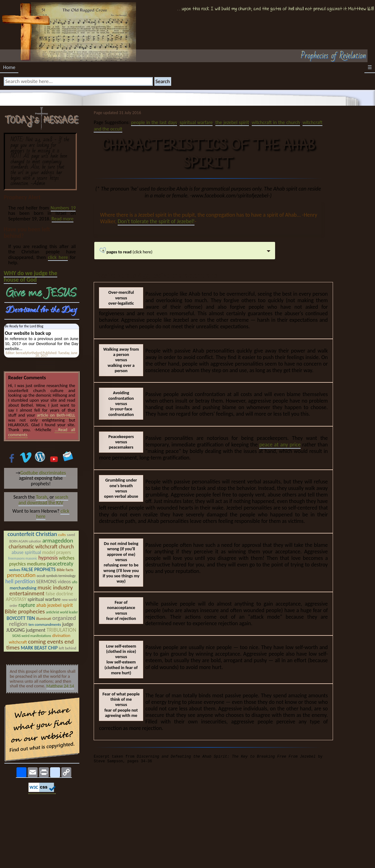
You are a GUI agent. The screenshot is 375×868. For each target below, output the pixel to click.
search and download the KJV (43, 500)
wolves (15, 570)
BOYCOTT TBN (21, 618)
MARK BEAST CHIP (39, 648)
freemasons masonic (23, 558)
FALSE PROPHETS (39, 569)
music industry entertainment (41, 591)
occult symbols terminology (56, 576)
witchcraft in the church (276, 122)
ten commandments (45, 624)
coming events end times (40, 645)
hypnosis (48, 558)
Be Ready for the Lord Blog (24, 326)
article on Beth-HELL (56, 415)
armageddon (58, 540)
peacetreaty (60, 564)
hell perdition (20, 581)
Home (9, 67)
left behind (68, 648)
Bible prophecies (25, 611)
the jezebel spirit (232, 122)
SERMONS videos (53, 582)
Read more (63, 219)
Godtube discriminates (43, 473)
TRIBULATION (61, 630)
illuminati (44, 619)
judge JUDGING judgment (40, 627)
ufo (75, 582)
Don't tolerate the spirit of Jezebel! (156, 221)
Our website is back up (28, 333)
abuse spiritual (26, 552)
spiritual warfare (196, 122)
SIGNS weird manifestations (32, 636)
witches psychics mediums (42, 561)
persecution (21, 575)
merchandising (23, 588)
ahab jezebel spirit (54, 605)
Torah (41, 497)
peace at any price (280, 445)
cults (62, 535)
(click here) (157, 253)
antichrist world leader (62, 612)
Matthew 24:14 (60, 686)
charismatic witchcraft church (41, 547)
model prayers (57, 552)
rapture (27, 605)
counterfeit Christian (32, 534)
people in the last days (154, 122)
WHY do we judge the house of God (30, 276)
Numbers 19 (63, 208)
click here (58, 257)
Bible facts (65, 570)
